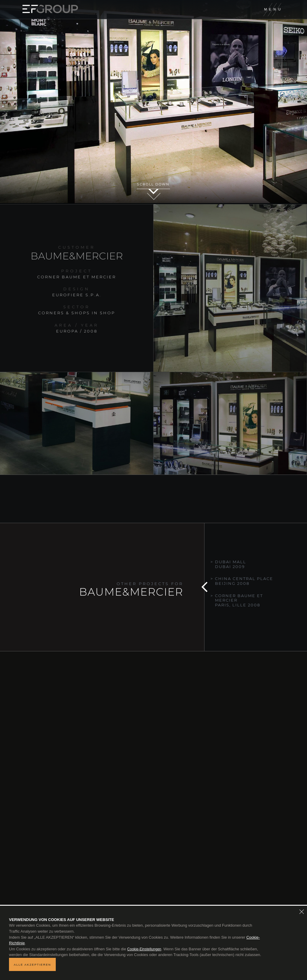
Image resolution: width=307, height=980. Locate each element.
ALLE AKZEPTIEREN (32, 965)
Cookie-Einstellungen (144, 949)
